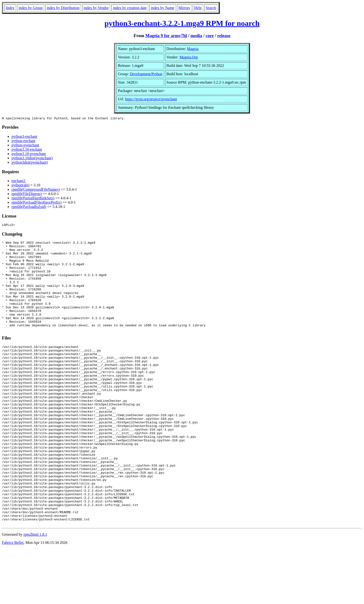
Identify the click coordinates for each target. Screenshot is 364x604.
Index (10, 8)
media (196, 36)
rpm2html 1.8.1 (35, 590)
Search (211, 8)
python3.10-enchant (27, 150)
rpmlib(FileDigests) (27, 194)
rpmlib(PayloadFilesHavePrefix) (37, 203)
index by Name (163, 8)
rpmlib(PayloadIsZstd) (29, 207)
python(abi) (20, 186)
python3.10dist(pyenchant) (32, 159)
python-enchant (23, 141)
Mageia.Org (189, 57)
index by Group (30, 8)
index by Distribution (63, 8)
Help (198, 8)
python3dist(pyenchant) (30, 163)
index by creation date (130, 8)
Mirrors (184, 8)
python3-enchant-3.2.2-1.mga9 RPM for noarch (182, 23)
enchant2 (18, 181)
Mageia (193, 49)
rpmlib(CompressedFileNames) (36, 190)
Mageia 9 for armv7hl (166, 36)
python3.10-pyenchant (29, 154)
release (224, 36)
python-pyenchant (25, 146)
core (210, 36)
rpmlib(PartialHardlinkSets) (33, 199)
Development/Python (146, 74)
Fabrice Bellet (13, 598)
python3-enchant (24, 137)
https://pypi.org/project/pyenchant (151, 99)
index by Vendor (96, 8)
